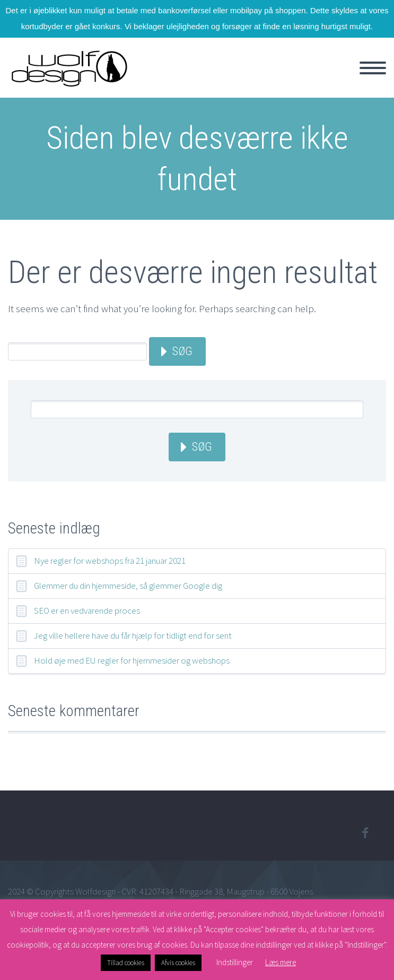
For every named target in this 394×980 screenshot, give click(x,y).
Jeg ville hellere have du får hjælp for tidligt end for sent (133, 635)
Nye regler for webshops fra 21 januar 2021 (110, 561)
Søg (182, 351)
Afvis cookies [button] (178, 963)
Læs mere (281, 962)
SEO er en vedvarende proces (87, 611)
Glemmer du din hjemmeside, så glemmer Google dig (128, 586)
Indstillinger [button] (235, 962)
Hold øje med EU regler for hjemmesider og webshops (132, 660)
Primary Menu (373, 68)
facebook (365, 833)
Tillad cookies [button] (126, 963)
